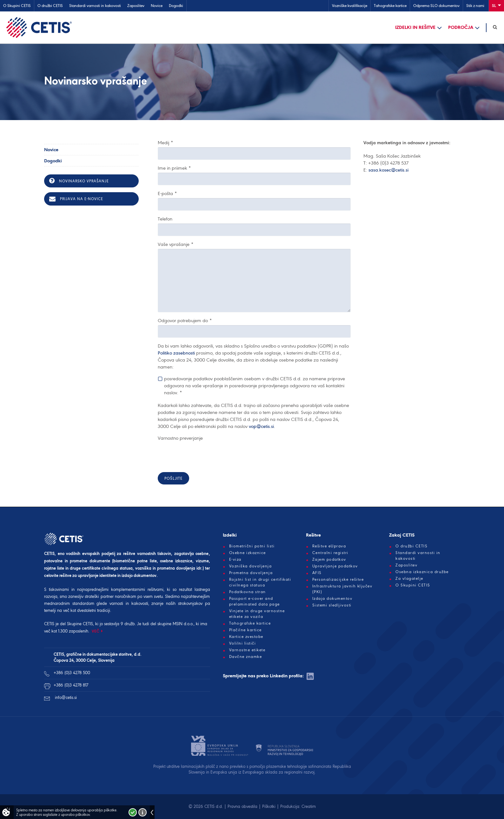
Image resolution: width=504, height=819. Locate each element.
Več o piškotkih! (143, 812)
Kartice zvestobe (246, 637)
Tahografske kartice (390, 6)
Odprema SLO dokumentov (436, 6)
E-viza (235, 559)
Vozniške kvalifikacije (350, 6)
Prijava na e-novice (76, 199)
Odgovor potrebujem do (185, 321)
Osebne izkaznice (248, 553)
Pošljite (173, 478)
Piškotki (269, 806)
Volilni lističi (243, 643)
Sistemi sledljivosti (332, 605)
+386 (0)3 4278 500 (72, 673)
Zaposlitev (136, 6)
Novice (157, 6)
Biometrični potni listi (252, 546)
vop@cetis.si (261, 426)
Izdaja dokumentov (332, 599)
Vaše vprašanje (176, 244)
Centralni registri (330, 553)
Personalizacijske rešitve (338, 579)
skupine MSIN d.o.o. (176, 624)
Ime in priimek (174, 168)
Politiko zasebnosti (176, 353)
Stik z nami (475, 6)
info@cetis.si (66, 697)
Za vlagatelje (409, 579)
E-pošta (167, 193)
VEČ (96, 631)
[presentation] (206, 455)
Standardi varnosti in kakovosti (95, 6)
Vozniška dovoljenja (251, 566)
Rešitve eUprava (329, 546)
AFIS (317, 573)
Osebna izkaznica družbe (422, 572)
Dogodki (176, 6)
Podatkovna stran (248, 592)
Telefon (165, 219)
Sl (496, 5)
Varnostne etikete (247, 650)
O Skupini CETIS (17, 6)
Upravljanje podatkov (335, 566)
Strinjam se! (133, 812)
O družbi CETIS (50, 6)
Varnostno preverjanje (180, 438)
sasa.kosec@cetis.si (388, 170)
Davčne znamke (246, 657)
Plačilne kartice (245, 630)
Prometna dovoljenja (251, 573)
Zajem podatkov (329, 559)
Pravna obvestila (242, 806)
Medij (165, 143)
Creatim (309, 806)
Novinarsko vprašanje (79, 181)
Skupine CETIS (80, 624)
